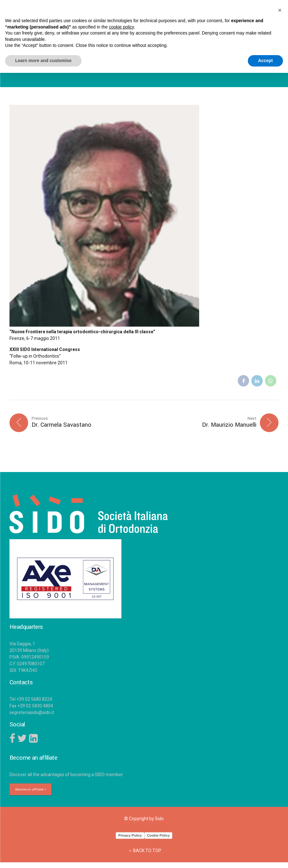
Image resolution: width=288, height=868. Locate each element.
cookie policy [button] (121, 27)
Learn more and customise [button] (43, 61)
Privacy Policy (130, 837)
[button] (280, 10)
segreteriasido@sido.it (32, 713)
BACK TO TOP (147, 852)
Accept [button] (265, 61)
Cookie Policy (158, 837)
